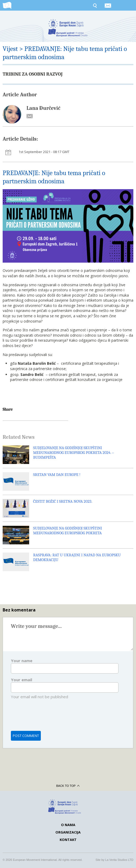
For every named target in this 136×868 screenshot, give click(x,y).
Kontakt (68, 840)
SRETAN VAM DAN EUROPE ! (57, 475)
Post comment (26, 736)
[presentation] (51, 718)
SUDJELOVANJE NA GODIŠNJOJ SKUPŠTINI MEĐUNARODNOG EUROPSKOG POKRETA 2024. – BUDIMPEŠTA (74, 453)
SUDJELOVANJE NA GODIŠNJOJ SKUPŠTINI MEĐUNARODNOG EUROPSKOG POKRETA (68, 531)
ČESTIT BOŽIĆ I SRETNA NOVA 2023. (63, 501)
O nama (68, 825)
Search (95, 5)
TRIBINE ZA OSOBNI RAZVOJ (33, 74)
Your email (21, 680)
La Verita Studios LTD (119, 860)
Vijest (10, 49)
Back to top (68, 786)
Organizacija (68, 832)
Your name (22, 661)
